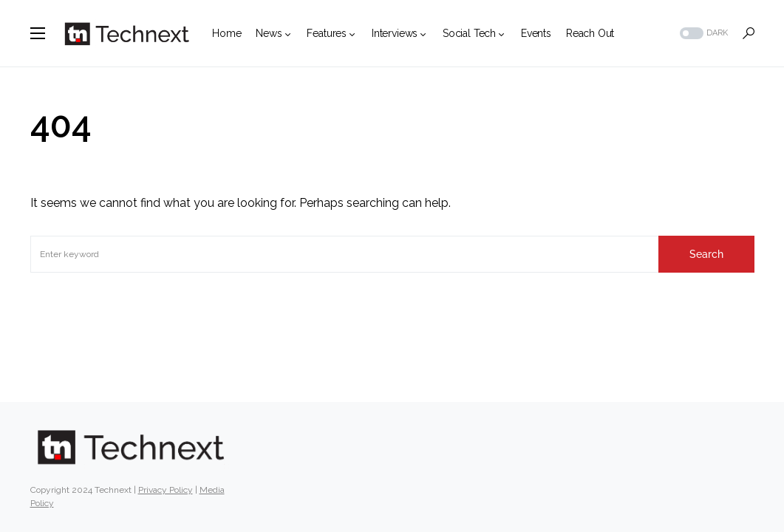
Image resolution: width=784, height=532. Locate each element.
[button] (38, 33)
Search (706, 254)
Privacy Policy (166, 490)
